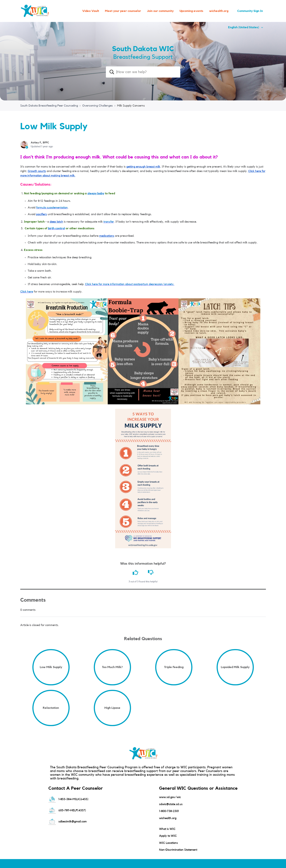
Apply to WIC (168, 836)
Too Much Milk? (112, 667)
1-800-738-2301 (169, 811)
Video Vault (91, 11)
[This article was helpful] (135, 573)
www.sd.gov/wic (170, 797)
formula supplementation (52, 208)
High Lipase (112, 708)
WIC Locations (168, 843)
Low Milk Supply (51, 667)
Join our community (160, 11)
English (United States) (244, 27)
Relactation (51, 708)
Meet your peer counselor (123, 11)
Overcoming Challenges (98, 106)
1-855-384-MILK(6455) (68, 799)
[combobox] (143, 72)
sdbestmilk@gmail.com (68, 822)
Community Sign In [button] (250, 11)
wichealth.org (219, 11)
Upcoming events (191, 11)
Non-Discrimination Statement (178, 850)
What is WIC (167, 829)
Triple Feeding (174, 667)
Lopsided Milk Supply (235, 667)
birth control (56, 228)
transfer (109, 222)
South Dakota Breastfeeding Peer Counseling (49, 106)
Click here (27, 292)
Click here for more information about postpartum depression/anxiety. (130, 284)
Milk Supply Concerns (131, 106)
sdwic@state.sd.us (171, 804)
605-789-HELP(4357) (67, 810)
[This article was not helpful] (151, 573)
